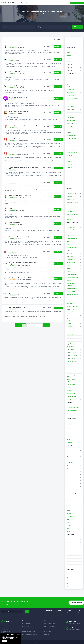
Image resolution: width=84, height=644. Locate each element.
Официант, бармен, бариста (73, 278)
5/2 (68, 451)
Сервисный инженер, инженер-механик (71, 327)
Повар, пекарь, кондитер (72, 238)
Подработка (70, 442)
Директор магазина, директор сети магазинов (73, 295)
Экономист (69, 390)
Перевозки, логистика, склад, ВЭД (73, 99)
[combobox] (18, 27)
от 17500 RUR (58, 127)
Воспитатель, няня (71, 340)
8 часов (69, 498)
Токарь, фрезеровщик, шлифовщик (72, 284)
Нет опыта (69, 176)
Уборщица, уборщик (71, 263)
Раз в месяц (70, 563)
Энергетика (69, 165)
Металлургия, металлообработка (71, 127)
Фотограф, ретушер (71, 384)
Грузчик (69, 272)
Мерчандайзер (70, 257)
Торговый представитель (72, 288)
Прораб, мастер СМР (71, 369)
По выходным (70, 463)
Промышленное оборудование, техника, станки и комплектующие (72, 151)
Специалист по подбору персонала (72, 376)
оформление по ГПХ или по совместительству (73, 424)
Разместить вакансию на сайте (51, 626)
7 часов (69, 528)
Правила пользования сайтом (29, 632)
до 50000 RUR (58, 238)
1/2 (68, 490)
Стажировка (70, 219)
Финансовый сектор (71, 120)
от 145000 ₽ (70, 67)
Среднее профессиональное (73, 411)
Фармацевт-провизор (71, 334)
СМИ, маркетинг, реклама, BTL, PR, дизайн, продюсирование (72, 116)
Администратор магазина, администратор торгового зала (72, 249)
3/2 (68, 466)
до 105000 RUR (58, 168)
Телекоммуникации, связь (72, 123)
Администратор (70, 337)
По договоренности (71, 516)
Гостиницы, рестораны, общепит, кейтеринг (72, 139)
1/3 (68, 484)
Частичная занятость (71, 436)
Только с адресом (71, 199)
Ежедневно (69, 560)
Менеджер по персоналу (72, 355)
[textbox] (53, 27)
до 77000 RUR (58, 87)
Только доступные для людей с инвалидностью (73, 211)
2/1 (68, 487)
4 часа (69, 507)
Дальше (46, 325)
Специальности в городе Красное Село (43, 3)
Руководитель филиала (72, 396)
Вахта (68, 439)
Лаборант (69, 399)
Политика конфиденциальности (30, 634)
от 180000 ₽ (70, 70)
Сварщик (69, 372)
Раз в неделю (70, 557)
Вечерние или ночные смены (73, 207)
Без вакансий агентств (72, 193)
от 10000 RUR (58, 60)
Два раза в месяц (71, 554)
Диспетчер (69, 299)
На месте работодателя (72, 540)
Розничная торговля (71, 79)
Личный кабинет (47, 632)
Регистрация (47, 634)
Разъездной (70, 543)
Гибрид (69, 546)
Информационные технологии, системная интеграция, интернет (72, 94)
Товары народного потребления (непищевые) (72, 110)
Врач (68, 241)
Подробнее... (11, 641)
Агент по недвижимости (72, 291)
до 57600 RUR (58, 278)
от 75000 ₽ (69, 61)
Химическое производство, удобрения (72, 132)
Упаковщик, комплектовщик (73, 232)
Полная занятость (71, 433)
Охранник (69, 323)
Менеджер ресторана (71, 358)
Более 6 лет (70, 185)
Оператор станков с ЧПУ (72, 275)
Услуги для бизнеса (71, 82)
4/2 (68, 472)
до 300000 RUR (58, 140)
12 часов (69, 501)
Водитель (69, 266)
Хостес (69, 387)
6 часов (69, 504)
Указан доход (70, 196)
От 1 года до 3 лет (71, 179)
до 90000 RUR (58, 183)
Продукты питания (71, 89)
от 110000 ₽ (70, 64)
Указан (69, 52)
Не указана (57, 47)
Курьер (69, 244)
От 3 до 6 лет (70, 182)
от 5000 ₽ (69, 55)
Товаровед (69, 281)
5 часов (69, 510)
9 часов (69, 522)
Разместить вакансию (77, 3)
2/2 (68, 454)
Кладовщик (69, 254)
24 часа (69, 531)
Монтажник (69, 316)
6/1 (68, 478)
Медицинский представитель (73, 307)
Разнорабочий (70, 260)
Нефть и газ (70, 168)
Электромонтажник (71, 393)
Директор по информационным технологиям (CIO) (71, 345)
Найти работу (78, 27)
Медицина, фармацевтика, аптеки (72, 86)
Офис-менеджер (71, 366)
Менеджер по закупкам (72, 352)
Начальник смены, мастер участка (72, 362)
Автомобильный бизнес (72, 136)
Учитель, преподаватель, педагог (72, 380)
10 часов (69, 513)
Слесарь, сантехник (71, 331)
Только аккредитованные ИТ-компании (73, 215)
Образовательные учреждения (71, 161)
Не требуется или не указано (73, 408)
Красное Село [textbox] (18, 27)
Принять (4, 641)
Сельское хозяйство (71, 143)
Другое (69, 235)
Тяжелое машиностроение (72, 146)
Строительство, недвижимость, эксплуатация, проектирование (73, 105)
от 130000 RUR (58, 263)
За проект (69, 566)
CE (68, 587)
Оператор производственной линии (73, 320)
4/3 (68, 475)
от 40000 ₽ (69, 58)
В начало (18, 325)
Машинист (69, 269)
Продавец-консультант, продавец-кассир (72, 228)
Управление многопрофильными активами (73, 156)
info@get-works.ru (5, 629)
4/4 (68, 481)
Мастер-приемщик (71, 349)
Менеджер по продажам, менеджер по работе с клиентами (72, 311)
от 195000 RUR (58, 98)
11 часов (69, 525)
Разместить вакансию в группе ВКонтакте (53, 629)
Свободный (70, 469)
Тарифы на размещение (49, 624)
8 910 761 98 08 (5, 633)
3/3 (68, 460)
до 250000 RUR (58, 154)
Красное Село (58, 39)
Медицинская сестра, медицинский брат (71, 303)
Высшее (69, 414)
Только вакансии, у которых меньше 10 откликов (73, 203)
